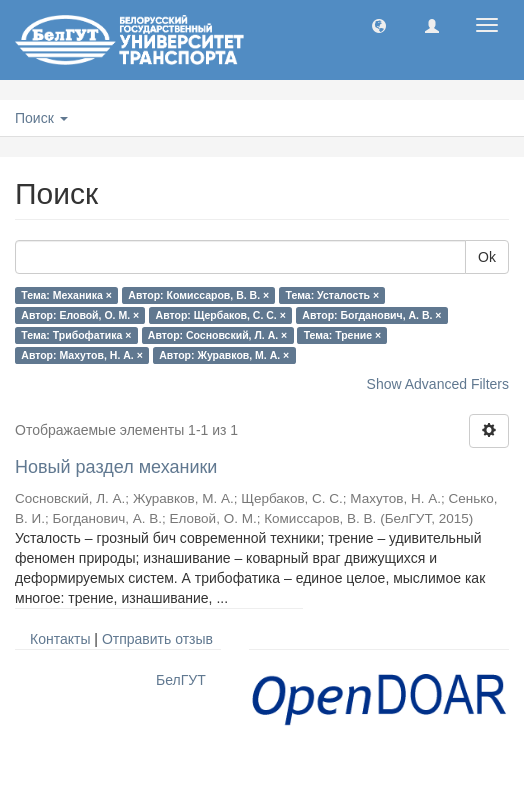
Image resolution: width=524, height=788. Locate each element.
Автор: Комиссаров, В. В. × (198, 295)
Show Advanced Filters (438, 384)
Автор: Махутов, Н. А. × (81, 355)
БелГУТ (181, 680)
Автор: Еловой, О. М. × (80, 315)
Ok (487, 257)
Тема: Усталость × (332, 295)
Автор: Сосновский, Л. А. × (217, 335)
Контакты (60, 639)
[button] (379, 25)
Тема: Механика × (66, 295)
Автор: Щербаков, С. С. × (221, 315)
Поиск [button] (41, 118)
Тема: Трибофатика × (76, 335)
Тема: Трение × (342, 335)
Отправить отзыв (157, 639)
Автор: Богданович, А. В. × (371, 315)
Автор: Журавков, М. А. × (224, 355)
